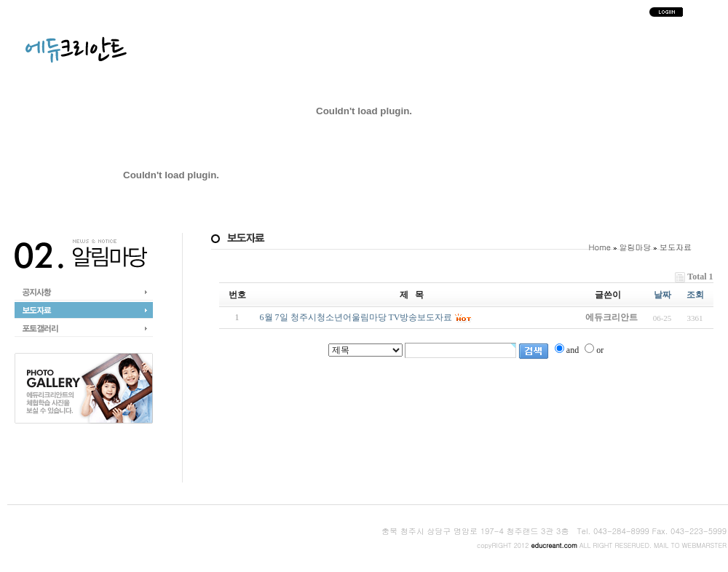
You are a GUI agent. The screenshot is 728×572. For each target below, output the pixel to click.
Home (600, 247)
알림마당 (635, 247)
